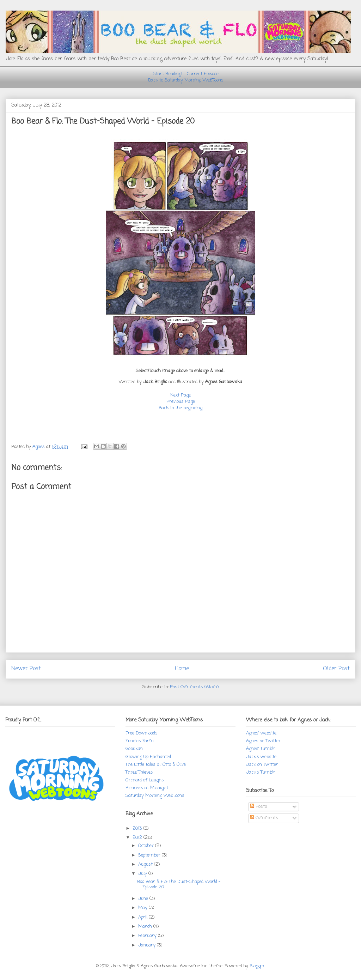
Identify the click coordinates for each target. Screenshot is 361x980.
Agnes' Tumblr (261, 749)
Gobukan (134, 749)
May (143, 908)
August (146, 864)
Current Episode (203, 74)
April (143, 917)
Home (182, 669)
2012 (138, 838)
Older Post (336, 669)
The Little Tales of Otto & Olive (156, 765)
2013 (138, 828)
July (143, 874)
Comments (264, 818)
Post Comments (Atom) (194, 687)
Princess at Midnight (147, 788)
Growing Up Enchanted (148, 757)
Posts (259, 807)
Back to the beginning (180, 408)
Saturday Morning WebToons (155, 796)
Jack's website (261, 757)
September (150, 855)
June (144, 899)
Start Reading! (168, 74)
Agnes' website (261, 733)
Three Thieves (139, 772)
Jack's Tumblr (261, 772)
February (148, 936)
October (147, 846)
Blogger (257, 966)
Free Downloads (142, 733)
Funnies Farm (140, 741)
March (146, 927)
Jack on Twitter (262, 765)
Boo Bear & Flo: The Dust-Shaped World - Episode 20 (179, 885)
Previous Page (181, 402)
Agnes (39, 447)
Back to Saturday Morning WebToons (186, 80)
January (148, 945)
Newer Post (26, 669)
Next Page (180, 395)
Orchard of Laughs (145, 780)
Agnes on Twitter (263, 741)
